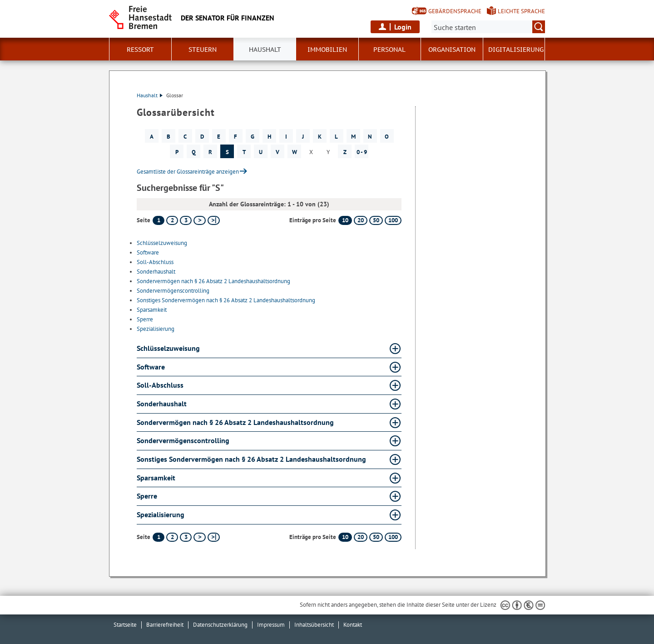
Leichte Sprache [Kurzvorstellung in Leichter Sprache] (521, 11)
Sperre (145, 319)
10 (345, 220)
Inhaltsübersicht (314, 625)
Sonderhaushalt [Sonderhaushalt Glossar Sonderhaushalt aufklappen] (162, 404)
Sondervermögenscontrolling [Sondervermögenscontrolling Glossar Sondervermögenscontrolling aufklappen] (183, 440)
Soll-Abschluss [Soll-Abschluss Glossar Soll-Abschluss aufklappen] (160, 385)
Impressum (271, 625)
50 (376, 220)
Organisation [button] (452, 50)
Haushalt (150, 95)
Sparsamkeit (152, 310)
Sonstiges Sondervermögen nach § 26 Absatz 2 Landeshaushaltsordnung (226, 300)
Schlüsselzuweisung (162, 243)
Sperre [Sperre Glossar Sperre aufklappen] (147, 496)
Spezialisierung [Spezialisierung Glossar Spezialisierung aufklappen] (161, 514)
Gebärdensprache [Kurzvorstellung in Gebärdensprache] (455, 11)
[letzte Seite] (214, 220)
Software (148, 252)
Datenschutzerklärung (220, 625)
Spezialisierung (156, 329)
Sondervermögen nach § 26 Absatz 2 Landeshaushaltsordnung (213, 281)
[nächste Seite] (200, 220)
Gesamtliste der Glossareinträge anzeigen (188, 172)
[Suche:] (488, 27)
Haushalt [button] (265, 50)
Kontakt (353, 625)
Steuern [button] (203, 50)
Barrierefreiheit (165, 625)
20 (361, 220)
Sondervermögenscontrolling (173, 291)
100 (393, 220)
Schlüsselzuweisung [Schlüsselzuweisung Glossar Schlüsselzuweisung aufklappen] (168, 348)
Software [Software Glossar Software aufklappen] (151, 367)
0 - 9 (362, 152)
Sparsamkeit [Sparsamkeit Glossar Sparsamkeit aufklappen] (156, 478)
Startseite (125, 625)
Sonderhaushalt (156, 272)
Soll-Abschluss (155, 262)
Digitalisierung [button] (516, 50)
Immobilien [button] (327, 50)
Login (403, 27)
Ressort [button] (140, 50)
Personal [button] (389, 50)
